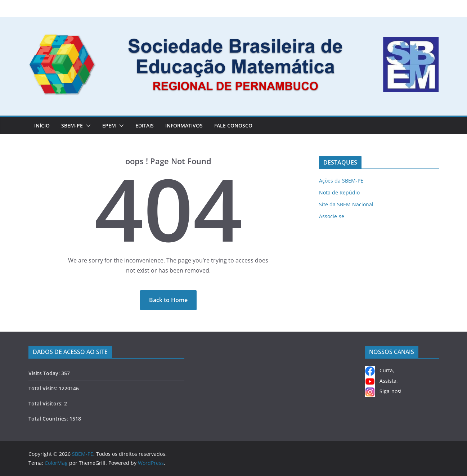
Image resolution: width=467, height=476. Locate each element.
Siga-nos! (383, 391)
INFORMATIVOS (184, 125)
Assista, (381, 381)
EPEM (109, 125)
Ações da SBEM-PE (341, 181)
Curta (379, 370)
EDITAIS (145, 125)
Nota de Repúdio (339, 192)
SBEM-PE (72, 125)
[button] (87, 126)
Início (42, 125)
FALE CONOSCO (233, 125)
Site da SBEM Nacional (346, 204)
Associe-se (332, 216)
